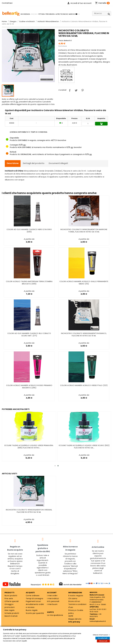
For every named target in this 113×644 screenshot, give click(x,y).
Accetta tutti (103, 638)
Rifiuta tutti (103, 641)
